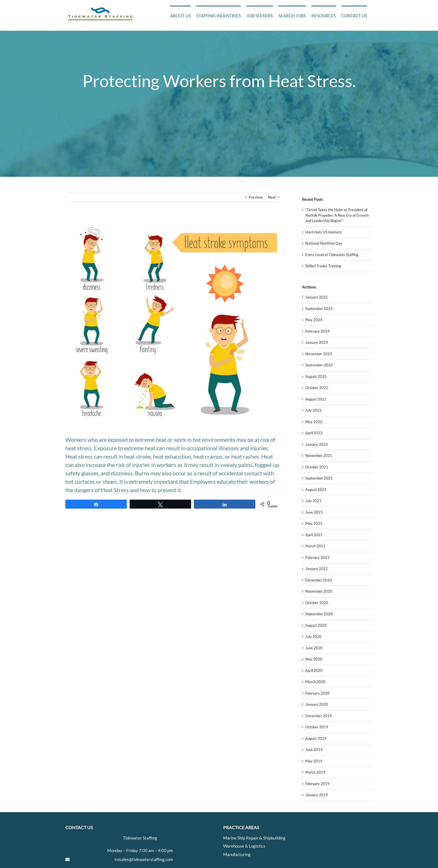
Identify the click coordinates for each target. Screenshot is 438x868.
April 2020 (314, 671)
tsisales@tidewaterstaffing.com (144, 859)
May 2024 (314, 320)
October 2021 (317, 467)
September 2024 (319, 309)
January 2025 (317, 297)
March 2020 (315, 682)
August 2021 (316, 490)
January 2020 (317, 704)
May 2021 (314, 523)
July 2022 (313, 410)
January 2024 (317, 342)
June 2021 (314, 512)
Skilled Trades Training (323, 266)
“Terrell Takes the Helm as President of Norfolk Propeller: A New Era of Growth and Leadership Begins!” (337, 215)
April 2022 (314, 433)
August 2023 (316, 376)
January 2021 (317, 569)
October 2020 (317, 603)
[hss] (172, 323)
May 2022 (314, 422)
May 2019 (314, 761)
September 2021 (319, 478)
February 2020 (317, 693)
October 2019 (317, 727)
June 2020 (314, 648)
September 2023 (319, 365)
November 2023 (319, 354)
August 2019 (316, 738)
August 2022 (316, 399)
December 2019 (319, 716)
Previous (256, 197)
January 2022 (317, 444)
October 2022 (317, 388)
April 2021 (314, 535)
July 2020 (313, 636)
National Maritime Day (324, 243)
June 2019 (314, 750)
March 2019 (315, 772)
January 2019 (317, 795)
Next (272, 197)
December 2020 (319, 580)
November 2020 (319, 591)
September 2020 (319, 614)
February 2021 (317, 557)
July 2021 (313, 501)
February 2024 (317, 331)
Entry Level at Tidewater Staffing (332, 255)
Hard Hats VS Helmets (324, 232)
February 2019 (317, 784)
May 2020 (314, 659)
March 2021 (315, 546)
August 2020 (316, 625)
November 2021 (319, 456)
